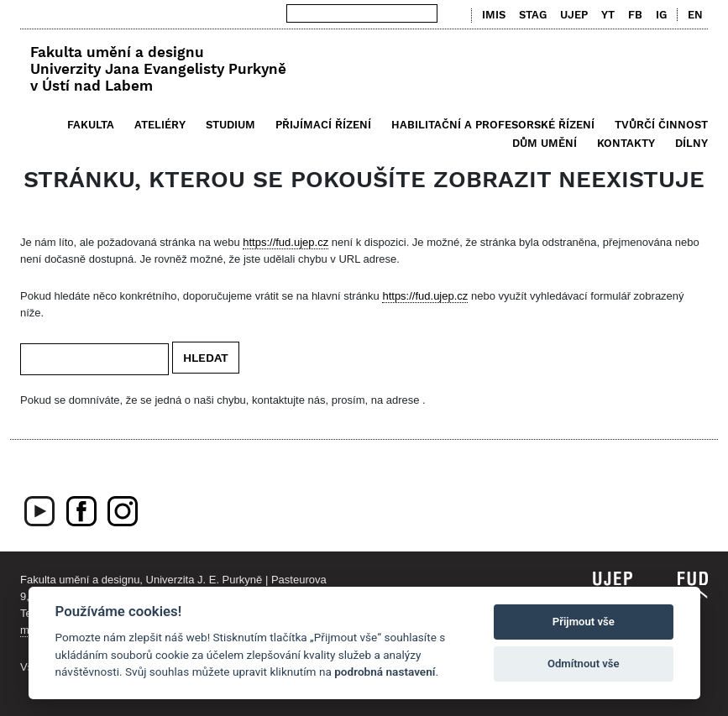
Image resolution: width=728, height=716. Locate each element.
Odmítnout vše (584, 664)
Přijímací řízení (323, 125)
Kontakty (626, 143)
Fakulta (91, 125)
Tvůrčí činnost (661, 125)
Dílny (691, 143)
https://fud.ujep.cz (285, 242)
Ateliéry (160, 125)
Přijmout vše (584, 622)
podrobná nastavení (385, 672)
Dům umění (545, 143)
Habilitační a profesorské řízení (493, 125)
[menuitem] (691, 15)
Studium (230, 125)
